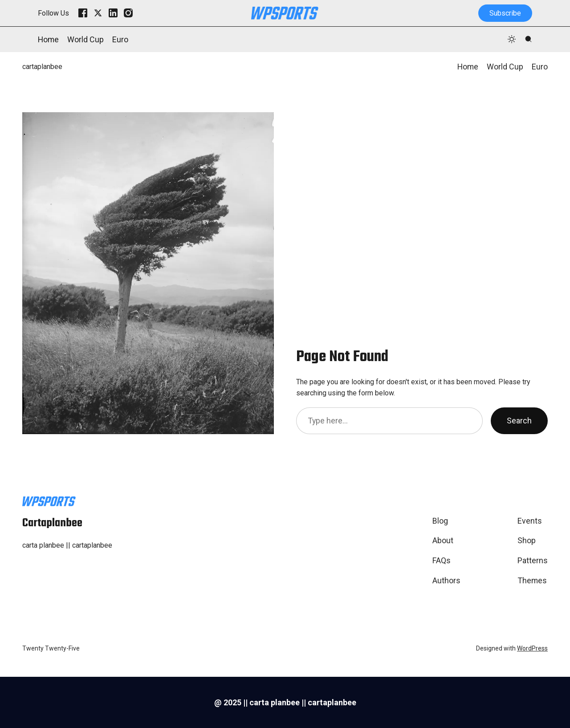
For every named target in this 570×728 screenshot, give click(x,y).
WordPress (532, 648)
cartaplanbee (42, 67)
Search (519, 421)
